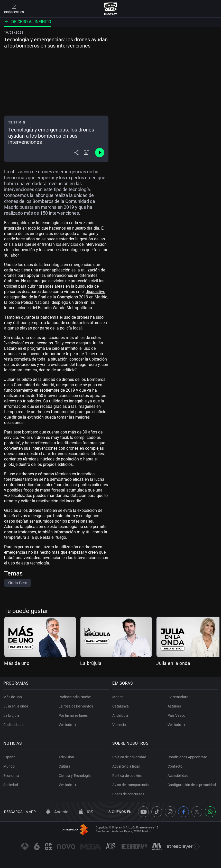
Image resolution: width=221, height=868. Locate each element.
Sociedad (11, 785)
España (10, 757)
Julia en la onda (173, 663)
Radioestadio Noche (75, 697)
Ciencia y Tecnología (75, 776)
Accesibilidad (178, 776)
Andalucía (121, 715)
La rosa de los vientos (76, 706)
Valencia (120, 725)
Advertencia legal (127, 766)
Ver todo (67, 725)
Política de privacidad (130, 757)
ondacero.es (14, 9)
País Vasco (176, 715)
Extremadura (178, 697)
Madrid (119, 697)
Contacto (175, 766)
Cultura (65, 766)
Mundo (10, 766)
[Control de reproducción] (100, 153)
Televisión (66, 757)
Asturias (174, 706)
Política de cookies (128, 776)
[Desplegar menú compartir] (76, 153)
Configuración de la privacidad (192, 785)
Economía (12, 776)
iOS (86, 812)
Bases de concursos (129, 794)
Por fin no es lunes (73, 715)
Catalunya (121, 706)
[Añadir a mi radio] (86, 153)
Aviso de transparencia (131, 785)
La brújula (91, 663)
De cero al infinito (28, 22)
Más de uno (17, 663)
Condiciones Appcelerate (187, 757)
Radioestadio (15, 725)
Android (57, 812)
